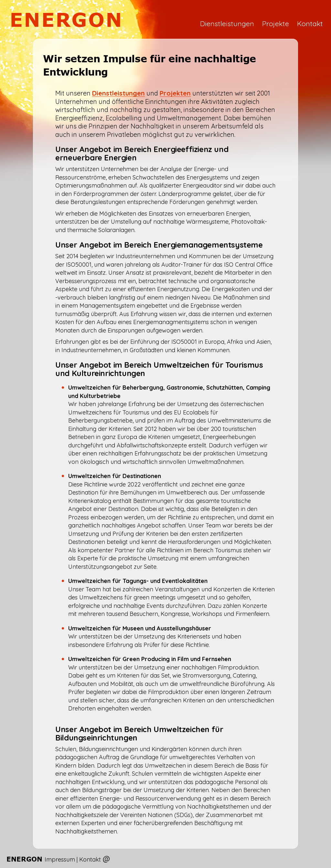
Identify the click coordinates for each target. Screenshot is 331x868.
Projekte (276, 23)
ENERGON (66, 20)
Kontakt (310, 23)
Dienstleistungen (227, 23)
